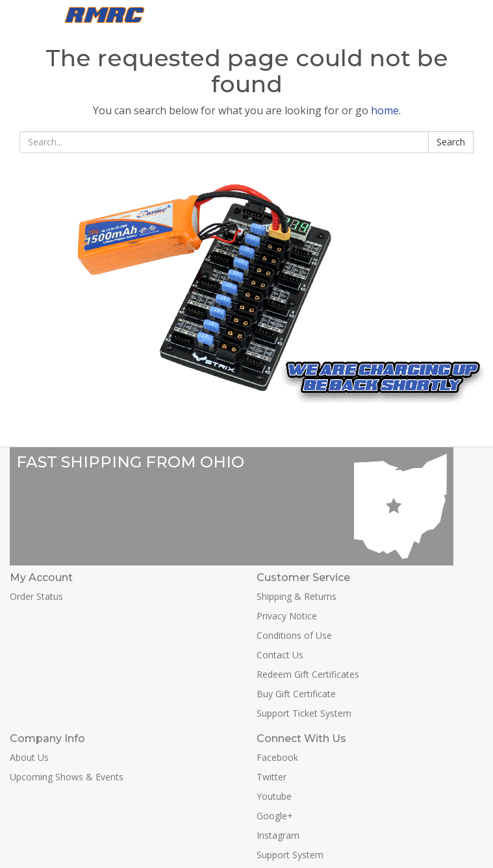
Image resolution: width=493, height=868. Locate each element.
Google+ (275, 816)
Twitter (272, 777)
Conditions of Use (294, 635)
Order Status (36, 596)
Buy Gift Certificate (296, 694)
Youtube (274, 796)
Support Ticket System (304, 713)
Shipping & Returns (297, 596)
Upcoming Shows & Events (67, 777)
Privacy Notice (287, 616)
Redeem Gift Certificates (308, 674)
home (385, 110)
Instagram (278, 835)
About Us (29, 757)
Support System (290, 855)
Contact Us (280, 655)
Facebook (277, 757)
